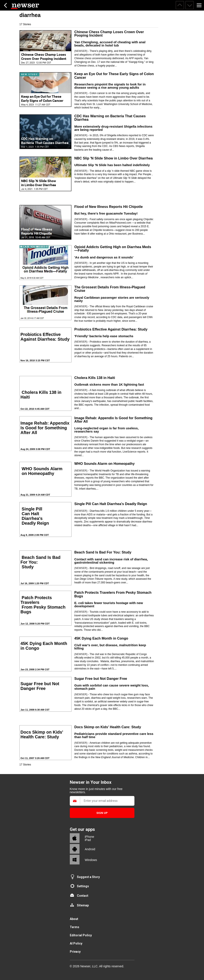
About (74, 919)
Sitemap (83, 905)
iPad (88, 840)
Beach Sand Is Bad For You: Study (103, 552)
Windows (91, 860)
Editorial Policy (81, 935)
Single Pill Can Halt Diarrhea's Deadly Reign (111, 504)
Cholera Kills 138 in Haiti (95, 378)
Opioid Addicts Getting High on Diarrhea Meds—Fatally (113, 249)
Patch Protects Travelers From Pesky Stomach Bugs (113, 594)
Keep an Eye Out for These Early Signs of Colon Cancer (114, 76)
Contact (83, 896)
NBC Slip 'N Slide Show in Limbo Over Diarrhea (114, 158)
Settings (83, 886)
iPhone (90, 837)
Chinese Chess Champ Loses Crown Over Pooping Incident (109, 34)
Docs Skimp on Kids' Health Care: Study (108, 727)
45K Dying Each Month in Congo (101, 638)
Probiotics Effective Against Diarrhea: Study (111, 329)
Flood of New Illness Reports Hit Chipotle (108, 207)
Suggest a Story (88, 877)
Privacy (75, 952)
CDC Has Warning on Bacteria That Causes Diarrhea (110, 118)
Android (90, 849)
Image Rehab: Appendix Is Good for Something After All (113, 420)
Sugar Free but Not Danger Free (101, 679)
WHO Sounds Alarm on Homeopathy (104, 464)
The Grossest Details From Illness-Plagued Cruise (110, 289)
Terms (75, 927)
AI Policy (76, 943)
